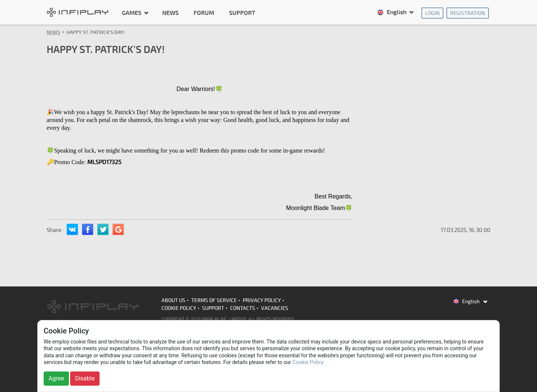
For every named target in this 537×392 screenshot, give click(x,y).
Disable (85, 378)
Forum (204, 13)
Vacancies (275, 308)
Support (242, 13)
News (170, 13)
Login (432, 13)
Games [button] (132, 13)
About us (173, 300)
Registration (468, 13)
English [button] (392, 12)
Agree (56, 378)
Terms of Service (214, 300)
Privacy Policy (262, 300)
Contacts (243, 308)
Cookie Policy (179, 308)
